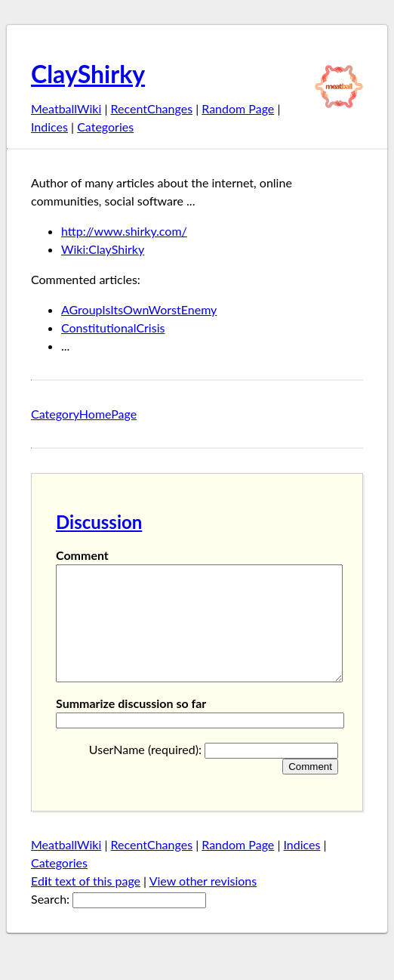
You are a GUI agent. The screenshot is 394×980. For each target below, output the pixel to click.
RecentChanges (152, 108)
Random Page (238, 108)
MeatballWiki (66, 108)
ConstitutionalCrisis (113, 328)
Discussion (99, 522)
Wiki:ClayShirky (103, 249)
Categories (105, 127)
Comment (82, 555)
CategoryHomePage (84, 414)
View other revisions (203, 903)
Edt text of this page (86, 903)
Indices (49, 127)
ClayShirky (88, 74)
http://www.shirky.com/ (124, 231)
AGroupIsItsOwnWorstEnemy (139, 309)
